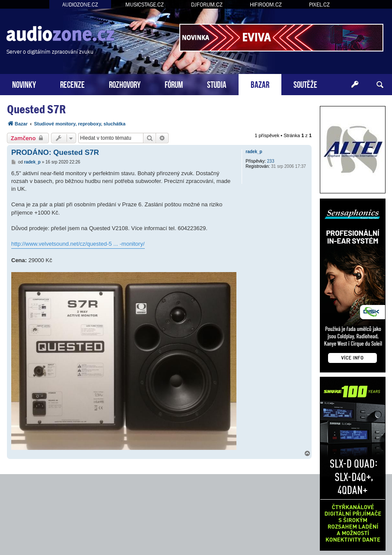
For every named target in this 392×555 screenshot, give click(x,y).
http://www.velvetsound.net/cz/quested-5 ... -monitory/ (78, 244)
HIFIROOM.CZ (266, 5)
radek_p (254, 152)
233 (271, 161)
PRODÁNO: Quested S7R (55, 152)
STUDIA (217, 84)
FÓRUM (174, 84)
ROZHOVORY (125, 84)
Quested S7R (36, 109)
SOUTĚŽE (305, 84)
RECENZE (72, 84)
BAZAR (260, 84)
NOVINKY (24, 84)
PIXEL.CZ (319, 5)
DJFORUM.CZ (207, 5)
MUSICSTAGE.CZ (145, 5)
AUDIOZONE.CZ (80, 5)
